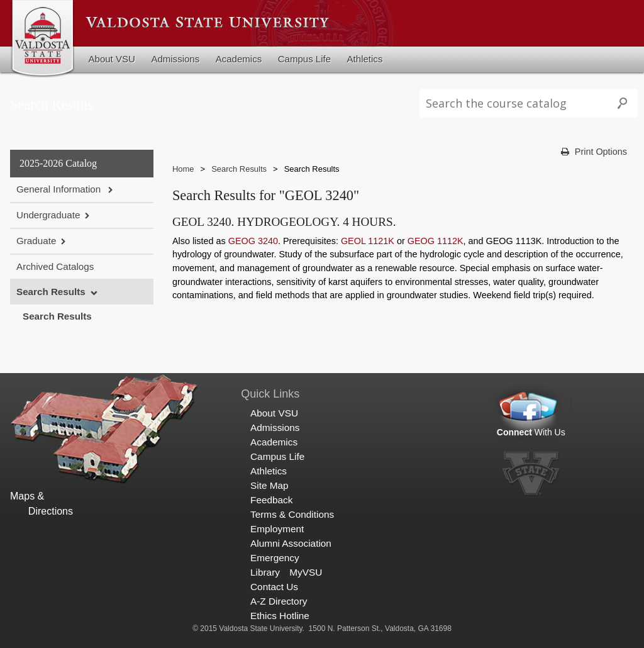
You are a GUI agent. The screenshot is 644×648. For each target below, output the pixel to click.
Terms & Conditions (292, 514)
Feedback (271, 500)
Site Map (269, 485)
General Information (60, 189)
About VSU (112, 59)
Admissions (175, 59)
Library (265, 572)
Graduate (36, 241)
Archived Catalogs (55, 266)
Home (183, 169)
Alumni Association (291, 543)
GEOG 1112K (436, 241)
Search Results (51, 292)
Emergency (275, 558)
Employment (277, 529)
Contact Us (274, 587)
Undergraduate (48, 215)
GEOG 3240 (253, 241)
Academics (239, 59)
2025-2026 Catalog (58, 163)
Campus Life (304, 59)
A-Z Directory (279, 601)
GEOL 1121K (368, 241)
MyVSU (306, 572)
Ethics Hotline (280, 616)
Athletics (365, 59)
